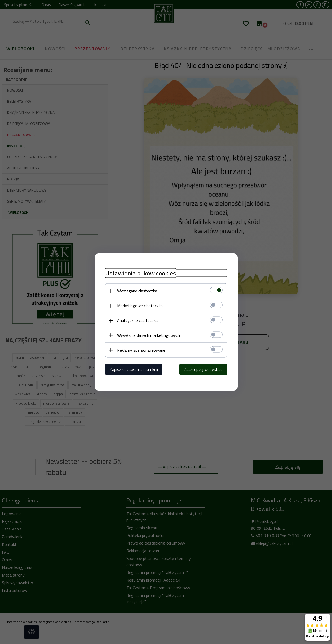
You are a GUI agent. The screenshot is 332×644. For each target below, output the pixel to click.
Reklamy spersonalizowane (141, 350)
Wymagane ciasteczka (137, 291)
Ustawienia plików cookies (141, 273)
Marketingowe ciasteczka (140, 306)
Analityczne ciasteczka (137, 320)
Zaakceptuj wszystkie (203, 369)
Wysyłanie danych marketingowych (149, 335)
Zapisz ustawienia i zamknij (134, 369)
